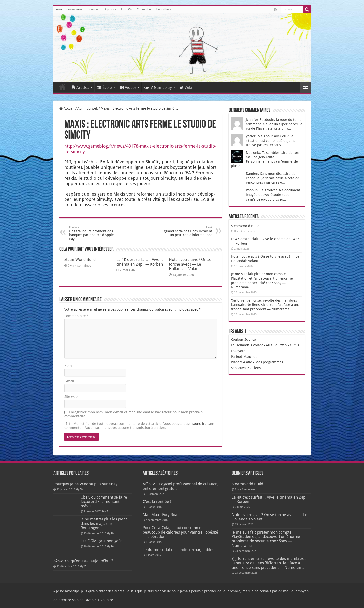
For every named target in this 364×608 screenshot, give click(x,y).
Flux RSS (127, 9)
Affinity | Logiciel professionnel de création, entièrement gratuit (181, 486)
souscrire (199, 424)
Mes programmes (269, 362)
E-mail (69, 381)
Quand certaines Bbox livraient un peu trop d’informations (187, 231)
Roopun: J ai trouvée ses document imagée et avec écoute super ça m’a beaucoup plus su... (273, 195)
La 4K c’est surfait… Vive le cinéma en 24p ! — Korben (140, 262)
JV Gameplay (158, 87)
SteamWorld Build (80, 259)
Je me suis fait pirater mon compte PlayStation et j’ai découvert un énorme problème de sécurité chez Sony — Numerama (266, 539)
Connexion (144, 9)
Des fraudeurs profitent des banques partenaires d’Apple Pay (94, 233)
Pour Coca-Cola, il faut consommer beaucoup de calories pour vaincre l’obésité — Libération (180, 532)
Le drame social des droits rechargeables (178, 550)
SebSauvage (240, 368)
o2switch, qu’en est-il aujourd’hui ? (83, 561)
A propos (110, 9)
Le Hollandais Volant (247, 345)
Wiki (186, 87)
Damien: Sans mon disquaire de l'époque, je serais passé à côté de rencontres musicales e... (273, 178)
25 (85, 566)
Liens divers (164, 9)
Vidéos (128, 87)
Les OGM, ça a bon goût (101, 541)
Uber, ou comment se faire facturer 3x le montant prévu (104, 502)
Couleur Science (243, 340)
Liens (256, 368)
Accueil (62, 87)
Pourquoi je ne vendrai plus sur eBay (85, 484)
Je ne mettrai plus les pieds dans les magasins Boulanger (104, 524)
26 (112, 546)
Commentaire (77, 316)
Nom (68, 366)
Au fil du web (88, 108)
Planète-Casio (242, 362)
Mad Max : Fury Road (161, 515)
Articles (80, 87)
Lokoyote (238, 351)
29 (112, 533)
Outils (294, 345)
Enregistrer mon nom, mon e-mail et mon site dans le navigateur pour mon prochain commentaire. (133, 414)
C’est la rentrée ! (157, 502)
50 (81, 490)
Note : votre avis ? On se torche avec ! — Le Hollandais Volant (190, 264)
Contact (94, 9)
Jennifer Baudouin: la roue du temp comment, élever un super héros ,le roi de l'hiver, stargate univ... (274, 124)
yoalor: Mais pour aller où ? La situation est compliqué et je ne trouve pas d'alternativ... (271, 141)
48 (107, 511)
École (104, 87)
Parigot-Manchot (244, 357)
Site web (71, 397)
